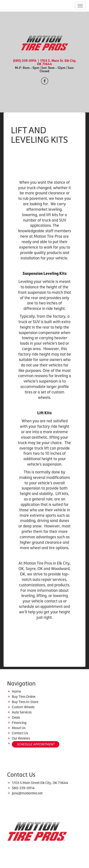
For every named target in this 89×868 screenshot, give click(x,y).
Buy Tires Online (24, 697)
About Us (19, 728)
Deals (16, 717)
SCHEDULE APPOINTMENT (36, 744)
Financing (19, 723)
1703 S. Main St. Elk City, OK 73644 (57, 62)
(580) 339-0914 (25, 61)
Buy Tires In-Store (25, 702)
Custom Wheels (23, 707)
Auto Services (22, 712)
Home (16, 691)
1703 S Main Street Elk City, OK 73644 (40, 783)
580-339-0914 (23, 788)
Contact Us (20, 733)
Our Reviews (21, 738)
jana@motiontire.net (27, 793)
